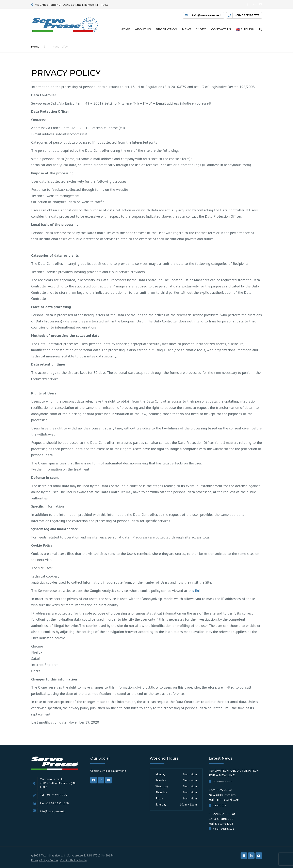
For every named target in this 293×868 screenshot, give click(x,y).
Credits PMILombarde (74, 860)
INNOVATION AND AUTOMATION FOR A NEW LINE (234, 773)
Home (125, 29)
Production (166, 29)
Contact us (221, 29)
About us (143, 29)
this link (194, 591)
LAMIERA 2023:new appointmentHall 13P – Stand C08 (224, 795)
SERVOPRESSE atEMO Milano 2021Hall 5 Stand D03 (222, 819)
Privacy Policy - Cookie (45, 860)
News (187, 29)
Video (201, 29)
